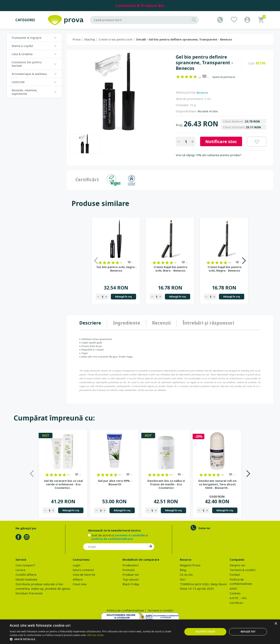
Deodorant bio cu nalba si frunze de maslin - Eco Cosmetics (166, 484)
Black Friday (131, 584)
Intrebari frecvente (29, 593)
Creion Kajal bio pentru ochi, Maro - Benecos (170, 269)
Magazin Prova (190, 565)
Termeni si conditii (160, 610)
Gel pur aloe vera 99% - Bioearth (115, 482)
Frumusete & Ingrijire (27, 38)
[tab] (93, 323)
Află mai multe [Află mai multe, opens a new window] (95, 635)
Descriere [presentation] (90, 323)
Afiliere (78, 579)
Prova (77, 39)
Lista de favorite (84, 574)
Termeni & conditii (242, 570)
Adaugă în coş (123, 297)
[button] (94, 639)
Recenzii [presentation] (161, 323)
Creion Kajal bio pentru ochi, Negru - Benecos (224, 269)
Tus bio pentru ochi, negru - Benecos (116, 269)
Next (244, 261)
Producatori (131, 565)
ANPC (234, 589)
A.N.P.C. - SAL (238, 598)
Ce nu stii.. (187, 574)
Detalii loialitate (26, 579)
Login (77, 565)
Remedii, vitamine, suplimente (24, 92)
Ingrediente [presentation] (127, 323)
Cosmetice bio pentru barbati (27, 64)
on (178, 77)
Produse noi (131, 574)
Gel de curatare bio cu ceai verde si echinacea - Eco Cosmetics (63, 484)
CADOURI (18, 82)
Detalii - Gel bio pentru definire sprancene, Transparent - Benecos (184, 39)
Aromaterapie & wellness (29, 74)
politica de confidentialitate (112, 539)
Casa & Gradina (22, 54)
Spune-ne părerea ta (224, 77)
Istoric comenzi (83, 570)
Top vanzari (131, 579)
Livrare (21, 570)
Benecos (202, 92)
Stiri (183, 579)
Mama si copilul (22, 46)
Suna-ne (204, 528)
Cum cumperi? (25, 565)
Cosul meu (80, 584)
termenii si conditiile (130, 535)
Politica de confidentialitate (125, 610)
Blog (183, 570)
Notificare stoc (221, 141)
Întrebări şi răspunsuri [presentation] (208, 323)
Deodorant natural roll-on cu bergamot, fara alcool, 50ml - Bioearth (217, 484)
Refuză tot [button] (248, 632)
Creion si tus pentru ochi (116, 39)
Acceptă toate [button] (205, 632)
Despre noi (237, 565)
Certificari (236, 603)
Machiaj (90, 39)
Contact (235, 574)
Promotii (129, 570)
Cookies (235, 593)
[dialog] (140, 632)
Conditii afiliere (26, 574)
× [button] (276, 624)
